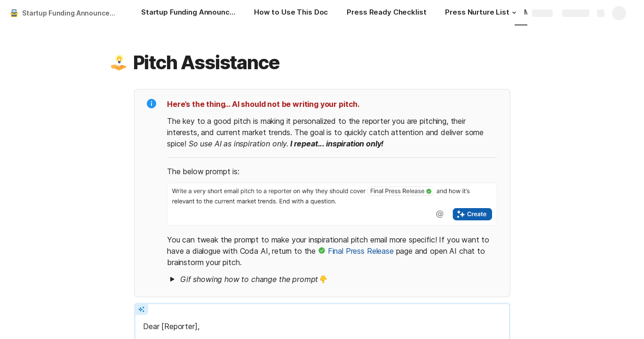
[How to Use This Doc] (291, 13)
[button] (514, 13)
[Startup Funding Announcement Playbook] (188, 13)
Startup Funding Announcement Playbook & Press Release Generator (72, 13)
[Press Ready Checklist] (386, 13)
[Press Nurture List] (482, 13)
